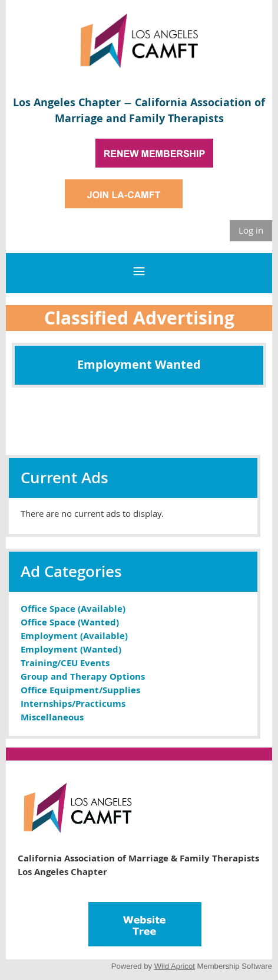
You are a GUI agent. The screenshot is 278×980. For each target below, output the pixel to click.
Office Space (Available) (73, 609)
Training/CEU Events (65, 663)
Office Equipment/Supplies (80, 690)
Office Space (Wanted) (70, 622)
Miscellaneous (52, 717)
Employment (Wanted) (71, 649)
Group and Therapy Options (83, 676)
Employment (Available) (74, 636)
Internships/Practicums (73, 704)
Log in (251, 230)
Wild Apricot (175, 966)
